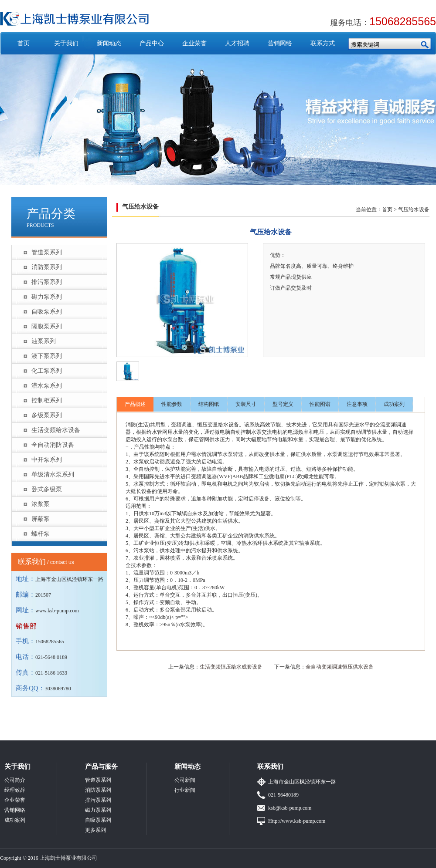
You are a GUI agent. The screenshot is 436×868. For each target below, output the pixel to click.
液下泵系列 (47, 356)
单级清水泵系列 (53, 475)
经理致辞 (15, 790)
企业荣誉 (194, 43)
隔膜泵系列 (47, 326)
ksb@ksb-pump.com (290, 808)
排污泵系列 (47, 282)
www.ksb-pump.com (57, 611)
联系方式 (323, 43)
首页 (24, 43)
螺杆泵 (41, 534)
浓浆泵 (41, 504)
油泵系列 (44, 341)
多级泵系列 (47, 415)
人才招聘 (237, 43)
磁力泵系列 (47, 297)
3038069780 (58, 689)
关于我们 (66, 43)
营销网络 (280, 43)
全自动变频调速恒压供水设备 (340, 667)
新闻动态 (109, 43)
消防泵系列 (47, 267)
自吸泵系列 (47, 312)
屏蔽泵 (41, 519)
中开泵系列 (47, 460)
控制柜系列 (47, 400)
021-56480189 (283, 795)
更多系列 (95, 830)
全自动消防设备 (53, 445)
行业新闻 (185, 790)
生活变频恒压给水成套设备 (231, 667)
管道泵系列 (47, 252)
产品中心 (152, 43)
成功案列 (394, 404)
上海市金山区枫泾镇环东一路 (302, 782)
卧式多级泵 (47, 489)
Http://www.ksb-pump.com (297, 821)
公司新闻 (185, 780)
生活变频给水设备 (56, 430)
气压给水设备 (414, 209)
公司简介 (15, 780)
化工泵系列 (47, 371)
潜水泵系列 (47, 386)
